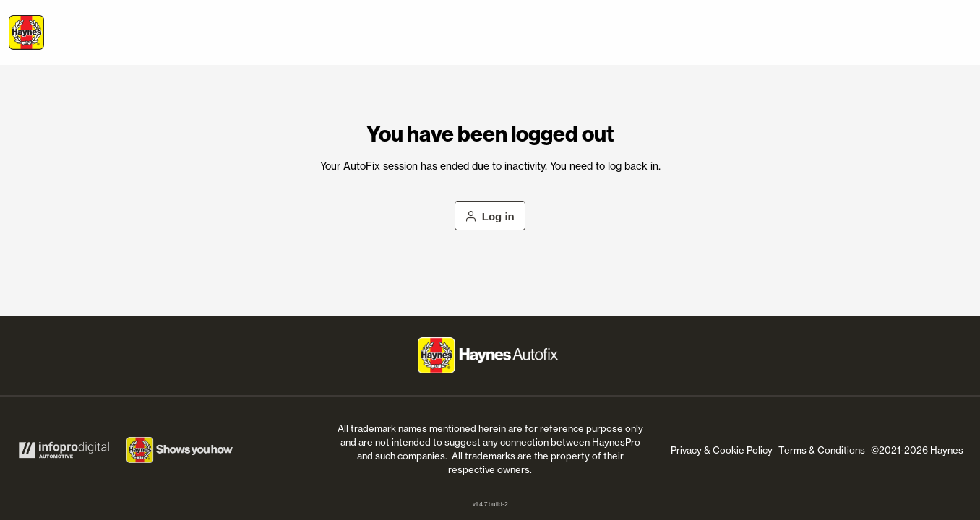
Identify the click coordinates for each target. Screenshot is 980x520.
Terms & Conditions (822, 450)
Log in (490, 216)
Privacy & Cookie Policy (722, 450)
